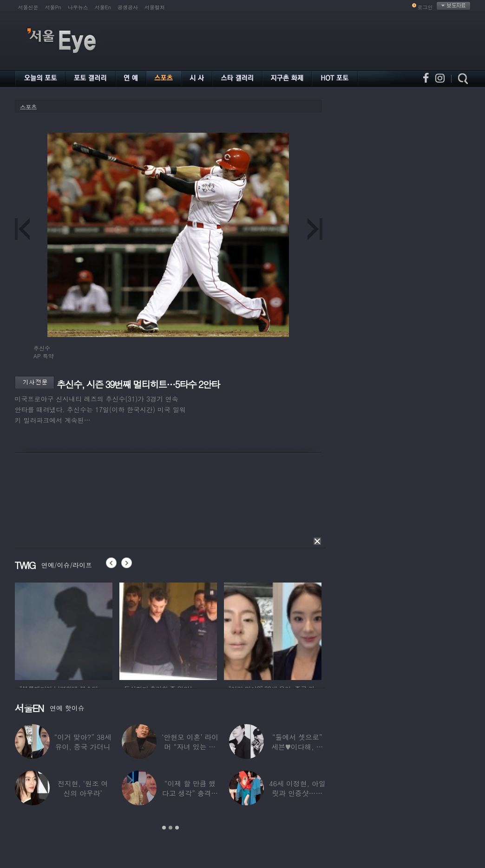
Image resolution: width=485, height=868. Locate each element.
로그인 (425, 7)
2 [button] (170, 828)
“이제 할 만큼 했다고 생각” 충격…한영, (190, 793)
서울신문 (28, 7)
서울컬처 (155, 7)
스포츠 (28, 107)
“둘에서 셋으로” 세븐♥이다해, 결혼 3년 (297, 747)
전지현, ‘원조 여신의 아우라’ (83, 788)
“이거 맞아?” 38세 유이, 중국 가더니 (83, 742)
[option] (64, 630)
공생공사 (128, 7)
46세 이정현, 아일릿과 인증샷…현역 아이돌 (297, 793)
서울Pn (53, 7)
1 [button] (164, 828)
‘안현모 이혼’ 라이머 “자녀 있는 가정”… (190, 747)
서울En (103, 7)
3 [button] (177, 828)
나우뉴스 (78, 7)
